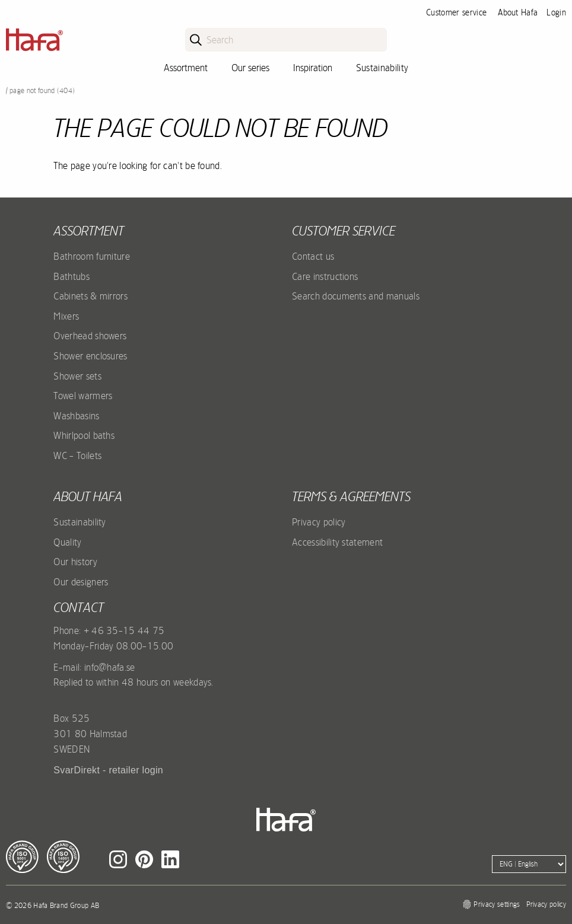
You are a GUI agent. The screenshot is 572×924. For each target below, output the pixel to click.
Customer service (456, 12)
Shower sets (77, 376)
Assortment (186, 68)
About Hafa (518, 12)
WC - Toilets (77, 455)
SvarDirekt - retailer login (108, 770)
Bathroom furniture (92, 256)
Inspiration (313, 68)
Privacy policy (319, 522)
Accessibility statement (337, 542)
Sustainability (382, 68)
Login (556, 12)
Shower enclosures (90, 356)
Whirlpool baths (84, 435)
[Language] (529, 864)
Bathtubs (71, 276)
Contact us (313, 256)
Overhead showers (90, 336)
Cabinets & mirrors (90, 296)
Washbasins (76, 416)
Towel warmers (83, 396)
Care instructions (325, 276)
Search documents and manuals (356, 296)
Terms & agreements (351, 496)
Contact (79, 607)
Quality (67, 542)
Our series (250, 68)
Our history (75, 562)
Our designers (81, 582)
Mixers (66, 316)
